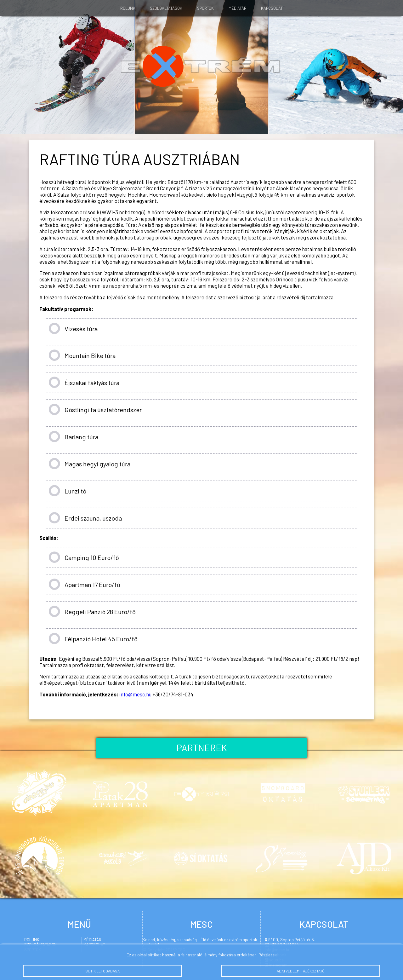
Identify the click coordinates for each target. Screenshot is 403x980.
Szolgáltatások (166, 8)
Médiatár (238, 8)
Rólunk (128, 8)
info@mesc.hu (135, 694)
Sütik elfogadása (102, 973)
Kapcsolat (272, 8)
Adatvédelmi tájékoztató (301, 973)
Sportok (205, 8)
